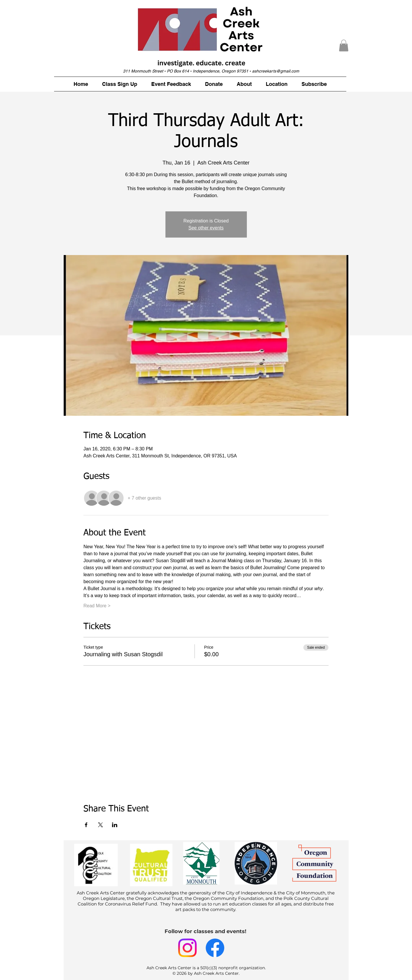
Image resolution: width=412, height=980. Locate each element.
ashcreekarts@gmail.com (276, 71)
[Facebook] (215, 948)
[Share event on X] (100, 825)
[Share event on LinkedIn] (115, 825)
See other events (206, 228)
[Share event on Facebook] (86, 825)
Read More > (97, 606)
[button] (344, 46)
